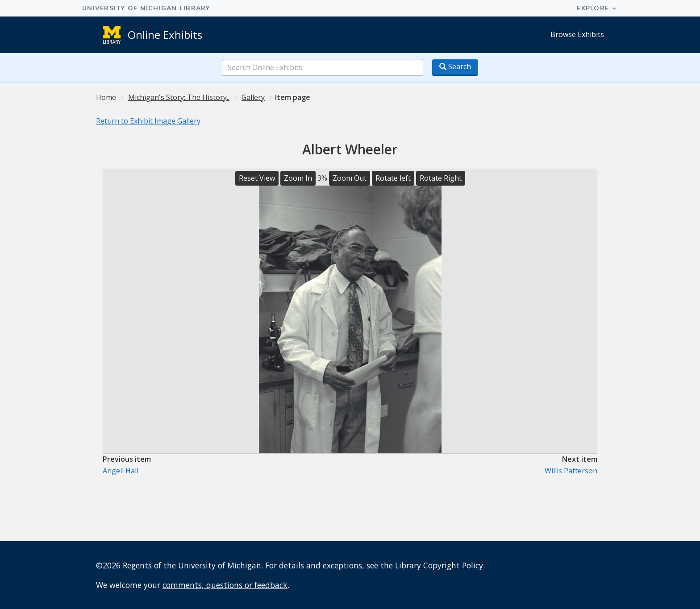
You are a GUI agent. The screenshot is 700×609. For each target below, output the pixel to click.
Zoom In (298, 178)
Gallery (253, 97)
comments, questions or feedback (225, 585)
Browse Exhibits (577, 34)
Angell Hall (121, 471)
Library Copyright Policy (439, 565)
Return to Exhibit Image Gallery (148, 121)
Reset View (257, 178)
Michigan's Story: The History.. (179, 97)
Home (106, 97)
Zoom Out (350, 178)
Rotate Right (441, 178)
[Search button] (455, 68)
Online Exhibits (165, 35)
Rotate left (393, 178)
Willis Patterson (571, 471)
